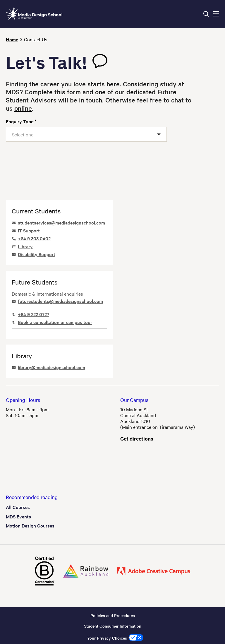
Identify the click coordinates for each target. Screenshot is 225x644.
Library (25, 246)
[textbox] (26, 134)
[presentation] (50, 162)
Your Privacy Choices (107, 638)
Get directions (137, 439)
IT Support (29, 230)
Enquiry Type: (20, 121)
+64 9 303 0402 (34, 238)
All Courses (18, 507)
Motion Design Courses (30, 525)
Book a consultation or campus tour (55, 322)
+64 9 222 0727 (34, 314)
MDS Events (18, 516)
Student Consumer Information (113, 626)
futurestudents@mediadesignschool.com (60, 301)
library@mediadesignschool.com (51, 367)
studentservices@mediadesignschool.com (61, 222)
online (23, 108)
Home (12, 39)
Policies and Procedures (113, 615)
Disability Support (37, 254)
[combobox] (86, 135)
